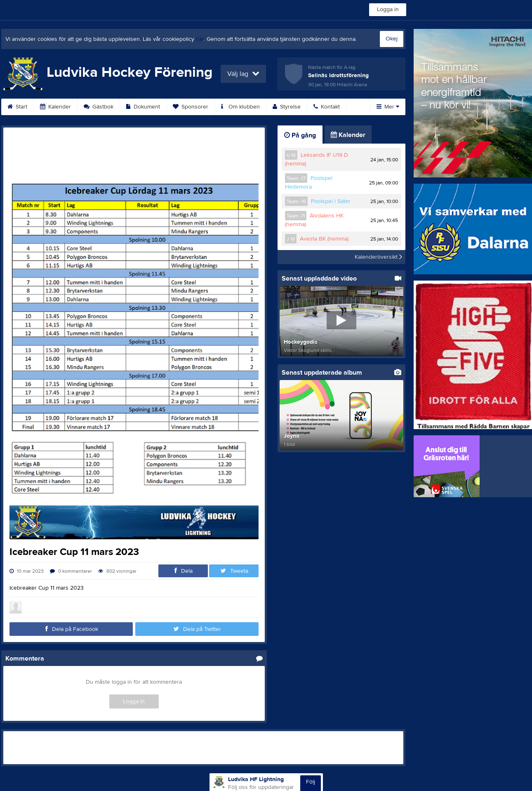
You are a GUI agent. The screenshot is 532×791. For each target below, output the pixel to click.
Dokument (143, 107)
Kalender (55, 107)
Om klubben (240, 107)
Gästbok (99, 107)
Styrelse (287, 107)
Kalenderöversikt (378, 257)
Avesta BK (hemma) (324, 239)
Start (17, 107)
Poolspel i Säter (331, 201)
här (200, 39)
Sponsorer (191, 107)
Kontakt (327, 107)
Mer (388, 107)
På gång (300, 135)
